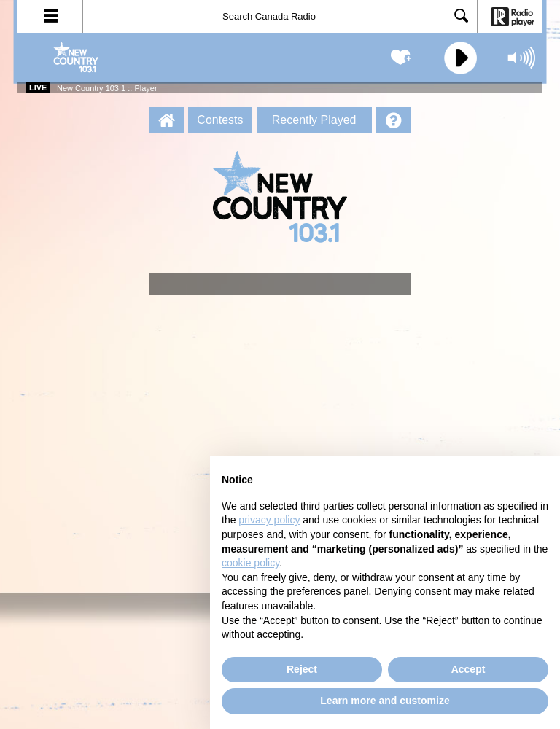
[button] (50, 16)
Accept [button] (468, 669)
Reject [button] (302, 669)
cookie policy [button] (250, 563)
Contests (220, 120)
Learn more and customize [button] (385, 701)
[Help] (394, 120)
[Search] (280, 16)
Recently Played (314, 120)
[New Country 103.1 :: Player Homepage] (166, 120)
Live (38, 87)
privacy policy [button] (269, 520)
